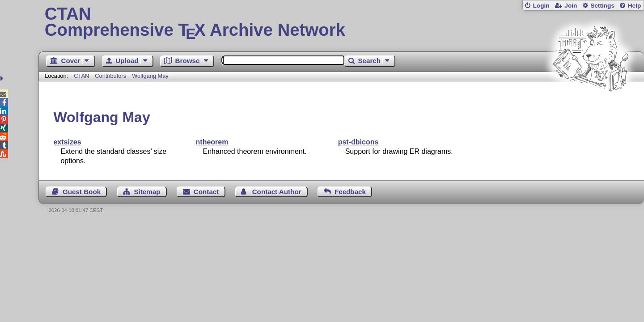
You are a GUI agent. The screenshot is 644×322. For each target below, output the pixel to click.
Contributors (110, 76)
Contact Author (277, 192)
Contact (206, 192)
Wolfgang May (150, 76)
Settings (602, 6)
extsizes (67, 142)
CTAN (81, 76)
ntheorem (212, 142)
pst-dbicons (358, 142)
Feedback (350, 192)
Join (571, 6)
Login (541, 6)
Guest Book (82, 192)
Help (635, 6)
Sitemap (147, 192)
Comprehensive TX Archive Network (341, 22)
